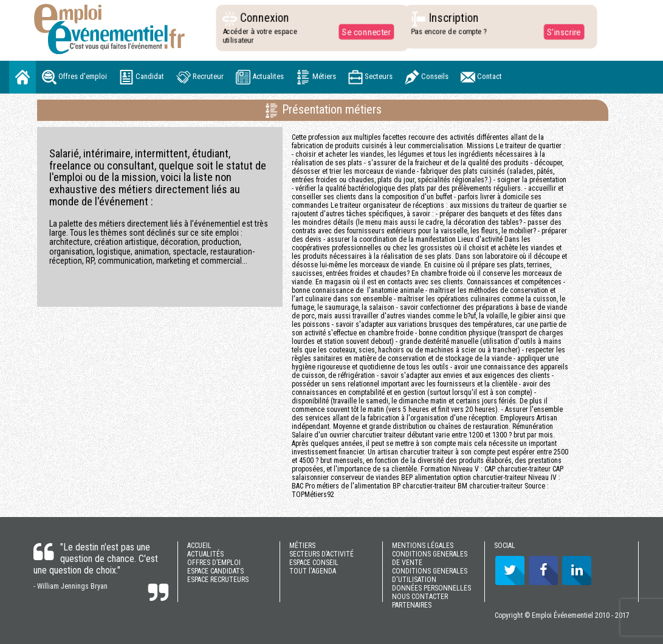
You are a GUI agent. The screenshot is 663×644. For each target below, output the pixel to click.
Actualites (260, 77)
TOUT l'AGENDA (313, 571)
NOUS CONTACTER (420, 597)
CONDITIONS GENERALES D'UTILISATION (430, 575)
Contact (481, 77)
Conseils (427, 77)
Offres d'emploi (74, 77)
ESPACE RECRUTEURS (218, 580)
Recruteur (200, 77)
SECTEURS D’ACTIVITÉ (321, 554)
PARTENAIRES (412, 605)
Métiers (316, 77)
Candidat (142, 77)
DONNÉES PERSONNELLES (431, 588)
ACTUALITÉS (205, 554)
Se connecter (363, 32)
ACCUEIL (199, 546)
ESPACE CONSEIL (314, 563)
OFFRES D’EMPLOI (214, 563)
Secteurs (370, 77)
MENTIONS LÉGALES (423, 546)
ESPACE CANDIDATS (215, 571)
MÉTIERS (302, 546)
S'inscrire (560, 32)
